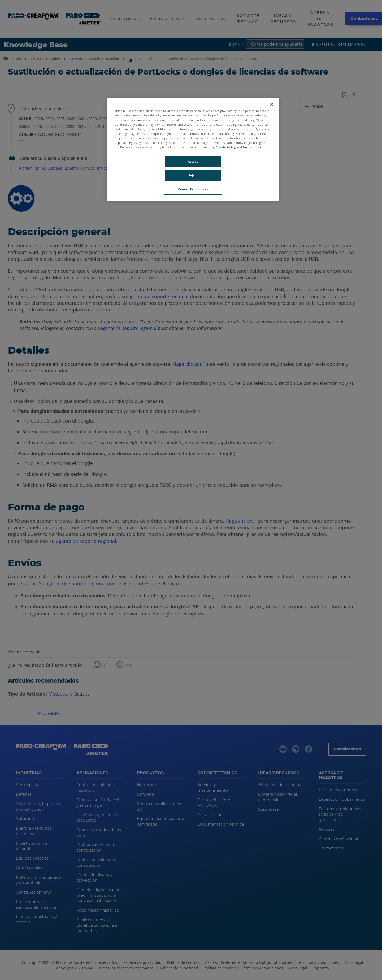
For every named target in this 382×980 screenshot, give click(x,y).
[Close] (272, 104)
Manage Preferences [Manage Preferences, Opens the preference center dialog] (193, 189)
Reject (193, 175)
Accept (193, 161)
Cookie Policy (225, 147)
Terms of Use (252, 147)
